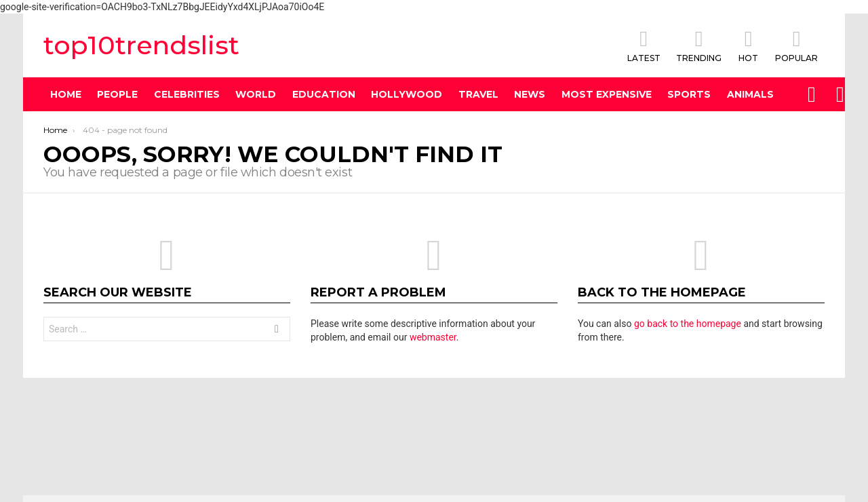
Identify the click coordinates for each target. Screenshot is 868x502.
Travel (478, 94)
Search (277, 331)
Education (324, 94)
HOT (749, 45)
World (256, 94)
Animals (750, 94)
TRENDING (699, 45)
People (117, 94)
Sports (689, 94)
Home (66, 94)
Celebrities (187, 94)
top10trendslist (141, 45)
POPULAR (796, 45)
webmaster (433, 337)
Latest (644, 45)
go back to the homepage (688, 324)
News (530, 94)
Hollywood (407, 94)
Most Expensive (607, 94)
